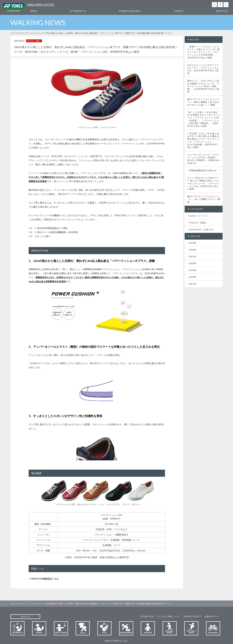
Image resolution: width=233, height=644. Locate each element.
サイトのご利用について (169, 616)
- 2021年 (192, 256)
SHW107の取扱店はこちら (45, 579)
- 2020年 (192, 263)
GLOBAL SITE (147, 616)
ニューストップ (37, 33)
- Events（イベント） (199, 216)
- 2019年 (192, 270)
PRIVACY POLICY (192, 616)
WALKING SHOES (41, 5)
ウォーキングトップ (19, 33)
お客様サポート (212, 616)
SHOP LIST (222, 11)
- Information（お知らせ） (201, 229)
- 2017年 (192, 284)
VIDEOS (179, 11)
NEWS (34, 11)
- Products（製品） (198, 223)
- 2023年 (192, 243)
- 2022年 (192, 250)
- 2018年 (192, 277)
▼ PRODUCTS (78, 11)
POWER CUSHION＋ (130, 11)
